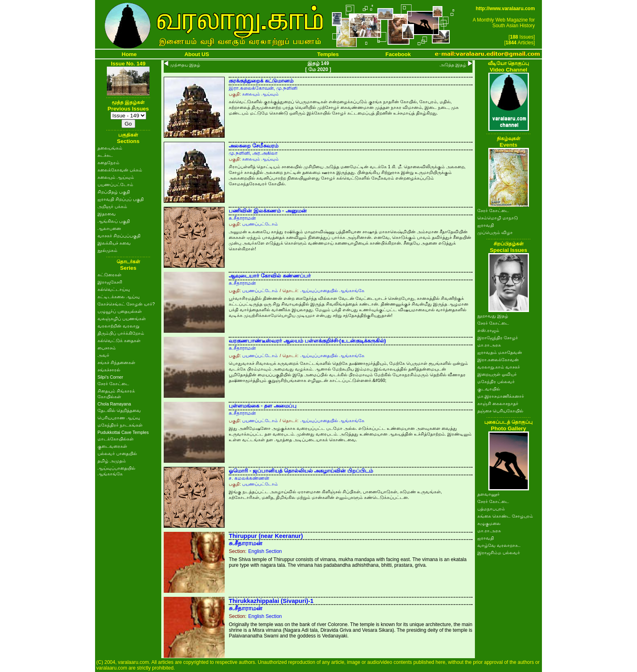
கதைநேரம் (108, 163)
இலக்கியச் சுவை (114, 243)
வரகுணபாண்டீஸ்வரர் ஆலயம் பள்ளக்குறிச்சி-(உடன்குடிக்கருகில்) (307, 341)
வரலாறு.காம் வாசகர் (499, 367)
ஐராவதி (486, 225)
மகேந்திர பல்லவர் (496, 382)
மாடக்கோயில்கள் (116, 439)
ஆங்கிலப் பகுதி (114, 221)
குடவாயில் (489, 389)
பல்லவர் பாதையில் (117, 453)
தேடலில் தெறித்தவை (119, 410)
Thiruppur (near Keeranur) (266, 536)
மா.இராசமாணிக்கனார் (501, 396)
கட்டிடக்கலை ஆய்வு (119, 297)
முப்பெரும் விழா (495, 232)
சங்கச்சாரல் (109, 370)
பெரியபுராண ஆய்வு (119, 418)
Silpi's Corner (110, 377)
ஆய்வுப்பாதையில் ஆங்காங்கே (332, 290)
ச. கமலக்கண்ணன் (249, 478)
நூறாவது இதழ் (493, 316)
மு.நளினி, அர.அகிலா (253, 153)
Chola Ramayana (114, 404)
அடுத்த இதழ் (453, 65)
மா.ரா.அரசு (489, 345)
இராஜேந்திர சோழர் (498, 338)
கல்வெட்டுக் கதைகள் (119, 340)
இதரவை (107, 214)
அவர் (103, 355)
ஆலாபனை (109, 228)
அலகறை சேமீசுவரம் (253, 146)
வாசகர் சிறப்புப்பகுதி (119, 236)
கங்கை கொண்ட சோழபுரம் (505, 516)
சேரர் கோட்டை (113, 384)
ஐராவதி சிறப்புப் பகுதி (121, 199)
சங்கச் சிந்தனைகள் (116, 362)
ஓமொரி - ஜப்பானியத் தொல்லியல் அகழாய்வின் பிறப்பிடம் (301, 471)
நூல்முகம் (107, 250)
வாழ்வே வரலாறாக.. (499, 545)
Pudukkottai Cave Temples (123, 432)
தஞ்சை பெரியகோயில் (500, 411)
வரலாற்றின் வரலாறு (118, 326)
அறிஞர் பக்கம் (112, 206)
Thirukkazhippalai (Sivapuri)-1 (271, 601)
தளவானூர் (489, 494)
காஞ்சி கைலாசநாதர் (498, 403)
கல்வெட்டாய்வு (114, 289)
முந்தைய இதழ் (185, 65)
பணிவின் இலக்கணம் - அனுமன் (268, 211)
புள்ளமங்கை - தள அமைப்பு (263, 406)
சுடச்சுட (105, 155)
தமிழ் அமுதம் (112, 461)
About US (197, 54)
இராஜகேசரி (110, 282)
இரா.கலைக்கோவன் (498, 360)
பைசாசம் (107, 348)
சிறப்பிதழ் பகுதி (114, 192)
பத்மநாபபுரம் (491, 509)
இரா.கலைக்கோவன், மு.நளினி (263, 88)
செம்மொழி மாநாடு (498, 218)
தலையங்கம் (110, 148)
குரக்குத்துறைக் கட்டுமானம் (261, 81)
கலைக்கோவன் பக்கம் (120, 170)
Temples (328, 54)
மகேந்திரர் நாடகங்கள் (120, 425)
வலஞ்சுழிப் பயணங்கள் (122, 319)
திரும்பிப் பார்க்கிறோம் (121, 333)
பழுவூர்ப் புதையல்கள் (120, 311)
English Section (265, 551)
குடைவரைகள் (112, 446)
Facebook (398, 54)
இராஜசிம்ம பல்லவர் (499, 553)
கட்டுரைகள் (109, 275)
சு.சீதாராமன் (242, 218)
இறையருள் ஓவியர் (497, 374)
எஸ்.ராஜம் (488, 330)
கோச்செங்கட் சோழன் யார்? (126, 304)
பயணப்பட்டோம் (115, 184)
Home (129, 54)
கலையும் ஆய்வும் (116, 177)
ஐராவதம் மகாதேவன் (500, 352)
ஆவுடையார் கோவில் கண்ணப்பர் (270, 276)
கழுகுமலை (489, 523)
